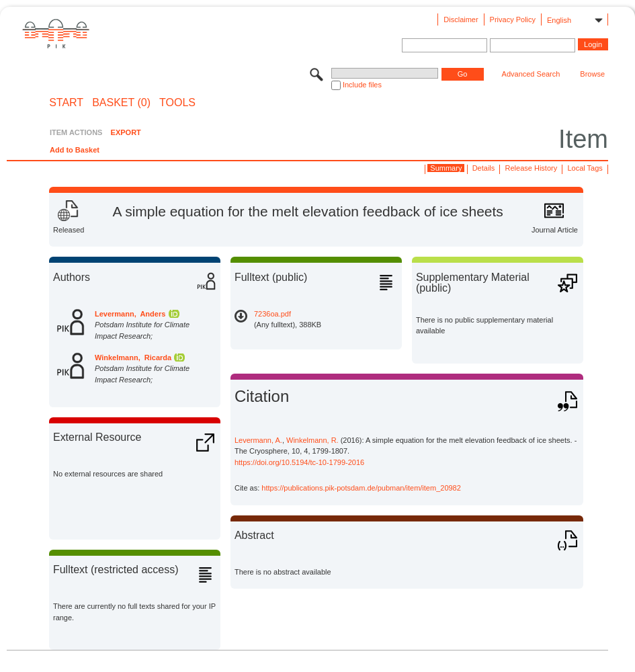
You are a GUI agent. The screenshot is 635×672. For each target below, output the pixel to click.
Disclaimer (461, 19)
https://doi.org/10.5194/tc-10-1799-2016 (299, 462)
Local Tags (585, 168)
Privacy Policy (513, 19)
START (66, 103)
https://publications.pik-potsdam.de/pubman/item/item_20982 (361, 488)
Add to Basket (75, 150)
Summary (446, 168)
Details (484, 168)
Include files (362, 85)
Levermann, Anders (130, 314)
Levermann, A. (258, 440)
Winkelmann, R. (312, 440)
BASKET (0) (121, 103)
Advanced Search (531, 74)
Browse (592, 74)
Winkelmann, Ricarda (133, 358)
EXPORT (126, 132)
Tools (177, 103)
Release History (532, 168)
